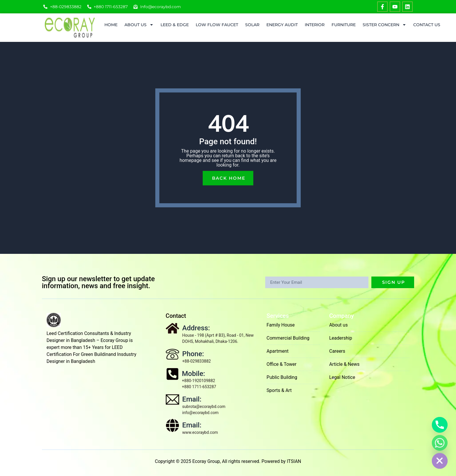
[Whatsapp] (440, 443)
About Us (139, 25)
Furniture (344, 25)
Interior (315, 25)
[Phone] (440, 425)
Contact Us (427, 25)
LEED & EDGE (175, 25)
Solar (252, 25)
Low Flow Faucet (217, 25)
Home (111, 25)
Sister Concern (384, 25)
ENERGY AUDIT (282, 25)
